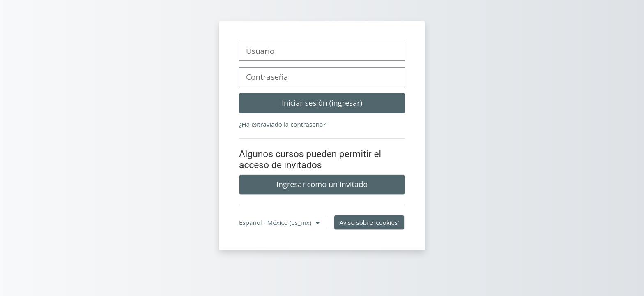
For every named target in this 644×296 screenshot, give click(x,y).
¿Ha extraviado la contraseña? (282, 124)
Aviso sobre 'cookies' (369, 222)
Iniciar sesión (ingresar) (322, 103)
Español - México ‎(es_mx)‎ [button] (276, 222)
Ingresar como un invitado (322, 184)
